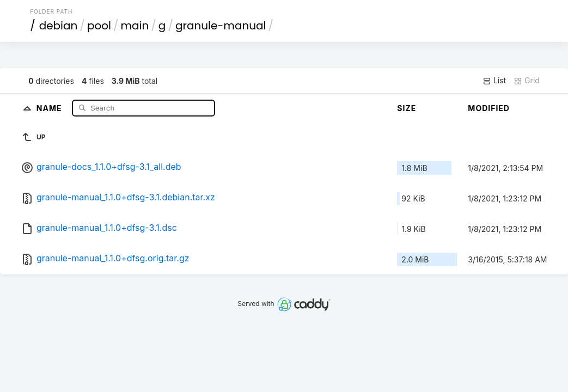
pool (99, 26)
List (494, 81)
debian (59, 26)
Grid (527, 81)
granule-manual (221, 26)
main (135, 26)
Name (50, 108)
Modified (489, 108)
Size (407, 108)
